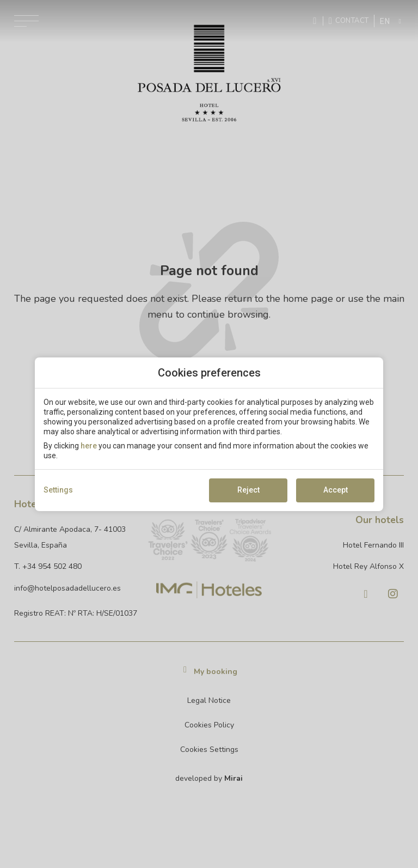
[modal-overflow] (209, 434)
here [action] (89, 446)
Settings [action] (58, 490)
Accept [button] (336, 490)
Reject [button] (248, 490)
